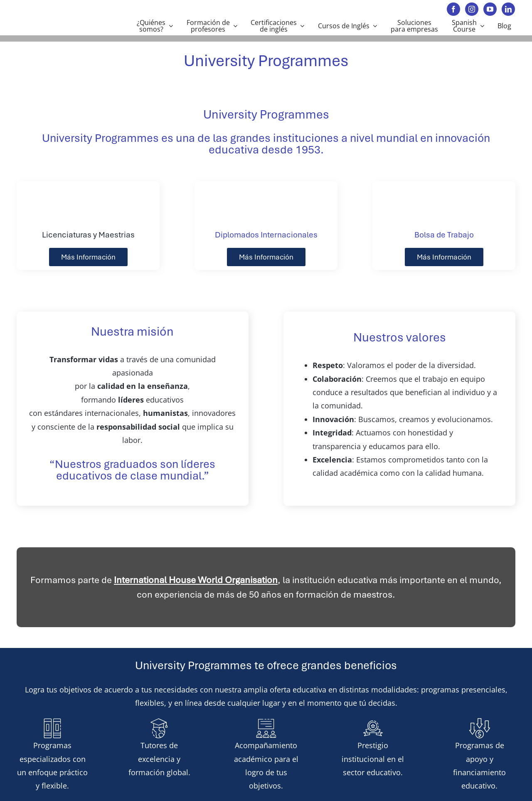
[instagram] (472, 9)
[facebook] (453, 9)
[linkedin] (508, 9)
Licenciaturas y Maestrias (88, 235)
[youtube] (490, 9)
